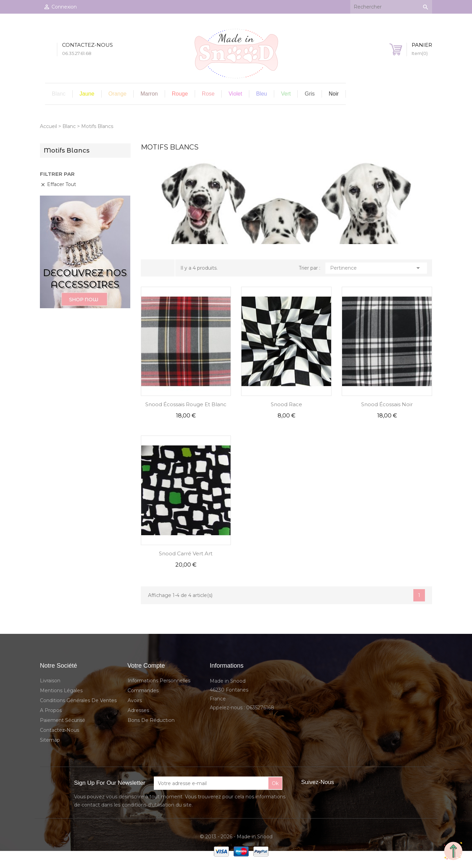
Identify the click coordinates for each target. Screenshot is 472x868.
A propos (51, 710)
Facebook (347, 782)
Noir (334, 94)
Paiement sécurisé (63, 720)
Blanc (59, 94)
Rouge (180, 94)
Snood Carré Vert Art (186, 553)
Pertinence (376, 268)
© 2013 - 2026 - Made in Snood (236, 837)
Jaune (87, 94)
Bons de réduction (151, 720)
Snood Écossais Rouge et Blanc (186, 404)
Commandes (143, 691)
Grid (153, 268)
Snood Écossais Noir (387, 404)
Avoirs (135, 700)
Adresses (138, 710)
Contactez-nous (60, 730)
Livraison (50, 681)
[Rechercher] (391, 7)
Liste (164, 268)
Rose (208, 94)
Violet (235, 94)
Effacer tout (58, 184)
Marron (149, 94)
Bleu (262, 94)
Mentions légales (61, 691)
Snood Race (286, 404)
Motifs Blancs (67, 151)
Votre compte (146, 666)
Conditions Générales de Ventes (78, 700)
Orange (117, 94)
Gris (309, 94)
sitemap (50, 740)
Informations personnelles (159, 681)
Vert (286, 94)
